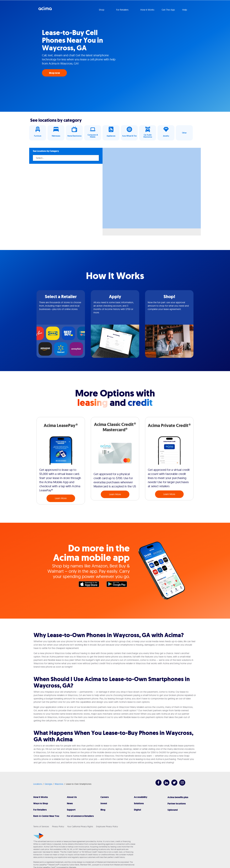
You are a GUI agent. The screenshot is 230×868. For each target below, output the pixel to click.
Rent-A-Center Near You (46, 816)
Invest (104, 803)
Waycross (59, 784)
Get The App (168, 10)
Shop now (54, 73)
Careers (105, 797)
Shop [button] (102, 10)
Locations (38, 784)
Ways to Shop (41, 803)
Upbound (173, 810)
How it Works (147, 10)
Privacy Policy (58, 827)
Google (118, 585)
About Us (72, 797)
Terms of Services (41, 827)
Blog (103, 810)
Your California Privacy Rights (80, 827)
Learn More (61, 498)
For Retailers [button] (123, 10)
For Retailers (40, 810)
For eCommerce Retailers (80, 816)
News (70, 803)
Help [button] (185, 10)
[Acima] (38, 836)
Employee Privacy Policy (107, 827)
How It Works (41, 797)
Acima (45, 10)
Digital (137, 810)
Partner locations (177, 804)
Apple (90, 585)
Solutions (139, 803)
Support (71, 810)
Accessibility (141, 797)
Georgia (48, 784)
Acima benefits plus (178, 797)
